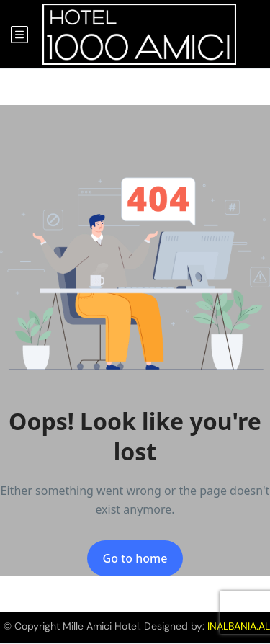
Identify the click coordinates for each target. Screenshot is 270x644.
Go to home (135, 558)
